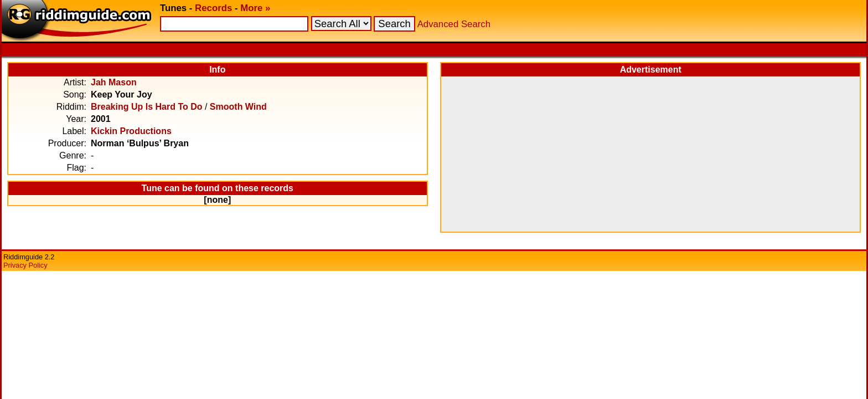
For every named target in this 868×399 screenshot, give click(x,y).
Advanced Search (454, 24)
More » (255, 8)
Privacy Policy (25, 265)
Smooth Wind (238, 107)
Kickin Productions (131, 131)
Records (213, 8)
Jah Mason (114, 82)
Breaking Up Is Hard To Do (147, 107)
